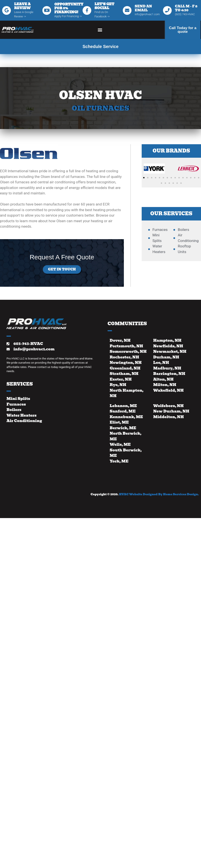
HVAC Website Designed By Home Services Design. (159, 494)
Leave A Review (22, 6)
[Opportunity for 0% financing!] (47, 10)
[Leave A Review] (7, 10)
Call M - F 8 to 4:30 (186, 8)
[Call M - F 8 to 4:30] (167, 10)
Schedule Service (101, 46)
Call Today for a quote (183, 30)
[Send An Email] (127, 10)
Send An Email (143, 8)
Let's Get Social (104, 6)
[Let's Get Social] (87, 10)
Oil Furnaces (100, 108)
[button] (100, 30)
